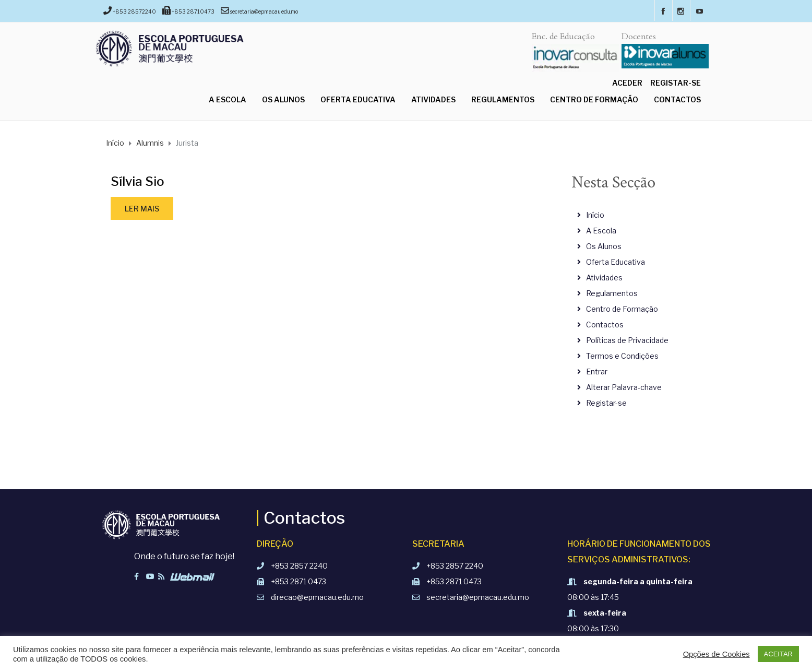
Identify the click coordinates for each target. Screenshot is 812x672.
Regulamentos (503, 99)
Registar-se (676, 83)
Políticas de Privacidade (627, 340)
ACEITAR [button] (778, 654)
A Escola (228, 99)
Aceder (627, 83)
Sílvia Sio (138, 181)
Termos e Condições (622, 356)
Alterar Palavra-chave (624, 387)
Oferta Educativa (358, 99)
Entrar (597, 372)
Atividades (433, 99)
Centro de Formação (594, 99)
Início (595, 215)
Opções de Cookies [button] (717, 654)
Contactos (677, 99)
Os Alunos (283, 99)
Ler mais (142, 209)
